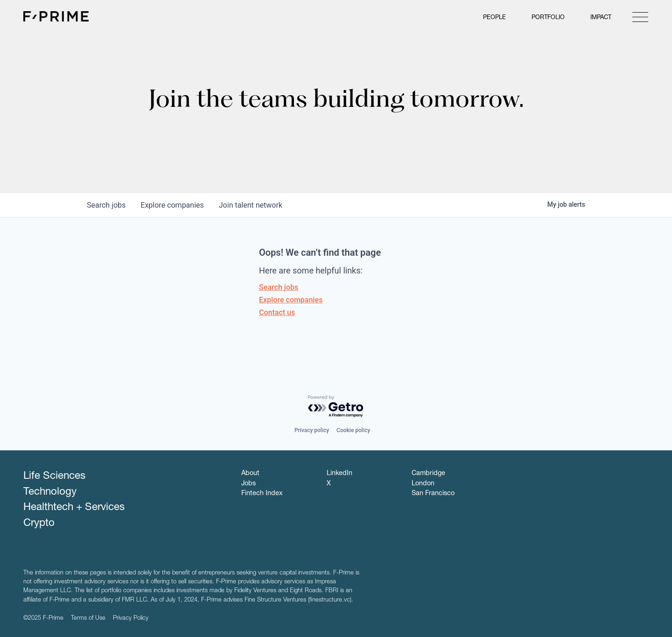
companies (172, 205)
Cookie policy (353, 430)
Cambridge (428, 474)
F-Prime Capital (56, 16)
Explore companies (291, 300)
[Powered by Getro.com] (336, 407)
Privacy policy (312, 430)
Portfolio (548, 18)
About (250, 474)
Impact (601, 18)
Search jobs (279, 287)
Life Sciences (54, 476)
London (423, 484)
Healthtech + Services (74, 508)
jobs (106, 205)
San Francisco (433, 494)
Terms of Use (88, 619)
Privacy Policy (131, 619)
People (494, 18)
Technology (50, 492)
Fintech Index (262, 494)
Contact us (277, 312)
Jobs (248, 484)
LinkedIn (339, 474)
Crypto (39, 524)
